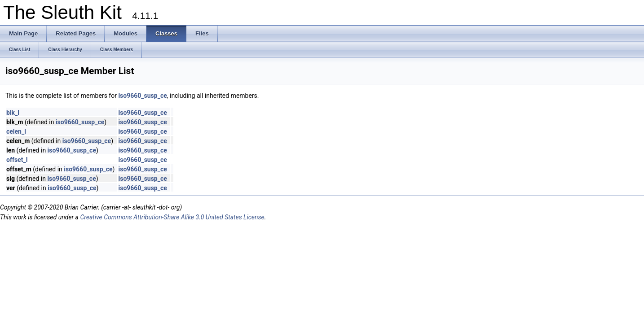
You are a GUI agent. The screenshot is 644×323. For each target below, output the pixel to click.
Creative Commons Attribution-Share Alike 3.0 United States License (172, 217)
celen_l (16, 131)
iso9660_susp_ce (142, 96)
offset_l (17, 160)
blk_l (13, 113)
